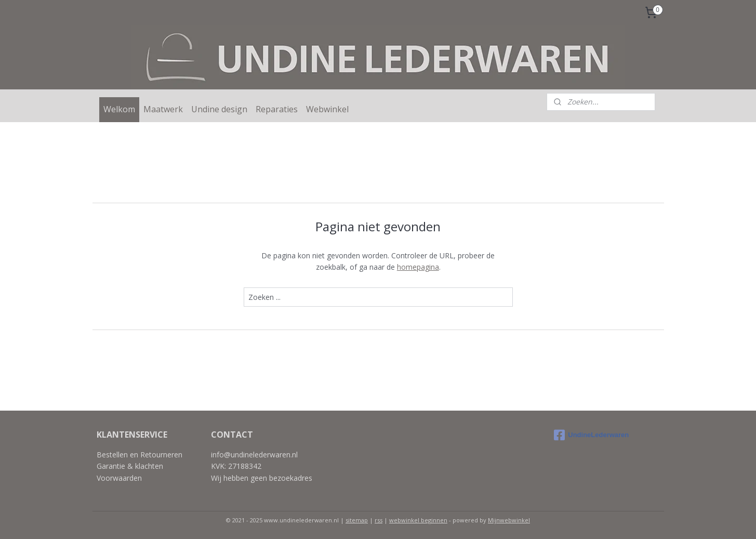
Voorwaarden (119, 478)
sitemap (357, 520)
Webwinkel (327, 109)
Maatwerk (163, 109)
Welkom (119, 109)
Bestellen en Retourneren (140, 455)
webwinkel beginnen (418, 520)
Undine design (219, 109)
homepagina (417, 267)
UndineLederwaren (591, 435)
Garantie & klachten (130, 466)
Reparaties (277, 109)
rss (379, 520)
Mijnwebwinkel (509, 520)
